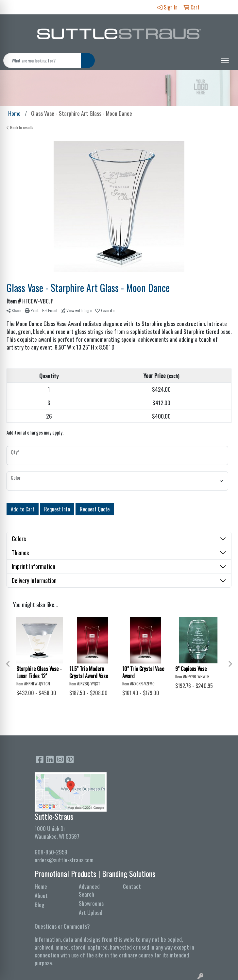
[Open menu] (225, 60)
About (41, 895)
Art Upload (91, 912)
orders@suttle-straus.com (64, 860)
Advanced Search (89, 890)
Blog (40, 904)
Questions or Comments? (62, 926)
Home (41, 886)
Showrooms (91, 903)
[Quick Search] (42, 60)
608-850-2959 (51, 852)
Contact (132, 886)
